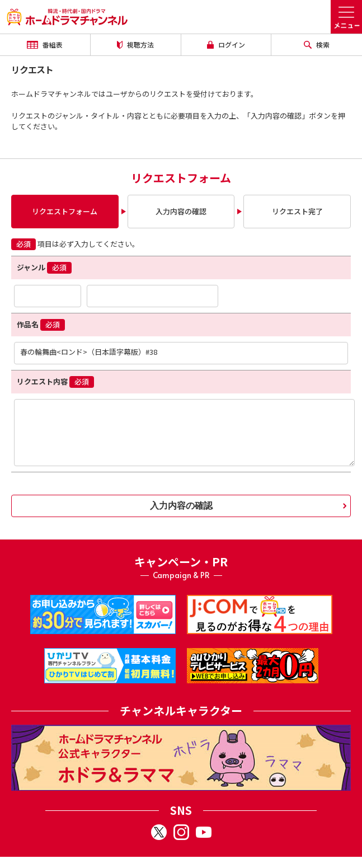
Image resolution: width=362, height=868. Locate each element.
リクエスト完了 (297, 211)
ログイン (226, 44)
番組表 (45, 44)
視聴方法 (135, 44)
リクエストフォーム (65, 211)
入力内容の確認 (181, 211)
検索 (317, 44)
